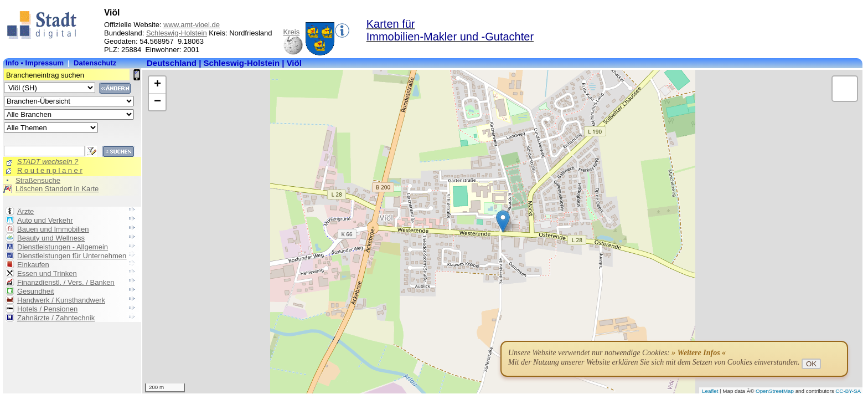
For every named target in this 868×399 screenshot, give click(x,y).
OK (811, 364)
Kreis (292, 32)
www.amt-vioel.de (192, 25)
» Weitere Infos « (699, 353)
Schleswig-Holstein (177, 33)
